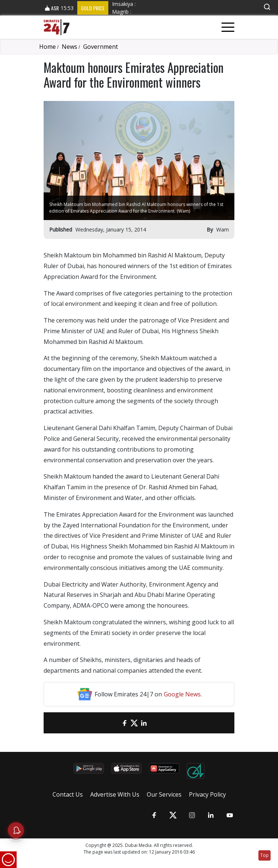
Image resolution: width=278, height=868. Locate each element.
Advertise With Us (115, 794)
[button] (267, 7)
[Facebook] (125, 723)
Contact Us (68, 794)
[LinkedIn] (144, 723)
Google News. (183, 694)
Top (265, 855)
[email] (115, 723)
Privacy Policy (207, 794)
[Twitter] (134, 723)
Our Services (164, 794)
